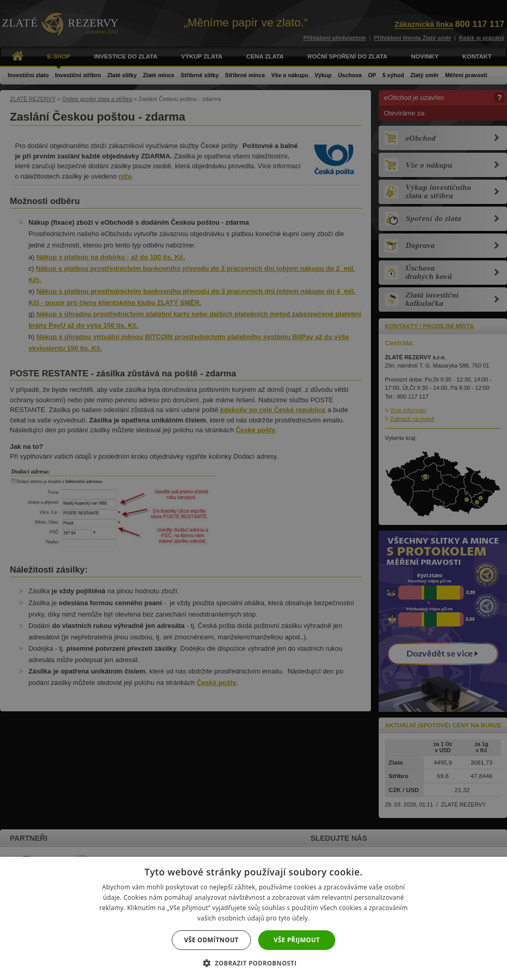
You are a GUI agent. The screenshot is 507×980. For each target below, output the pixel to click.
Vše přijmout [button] (297, 940)
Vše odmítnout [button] (211, 940)
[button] (254, 963)
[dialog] (253, 490)
